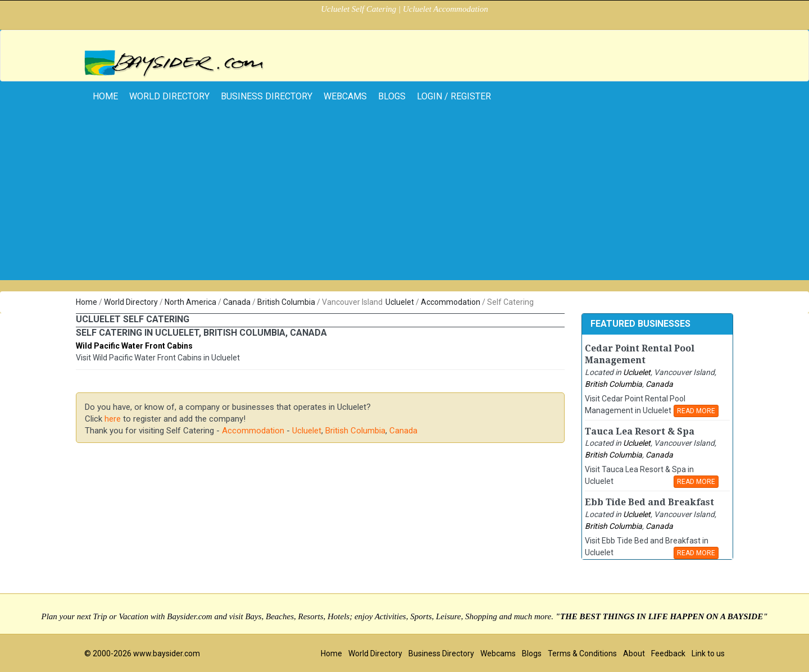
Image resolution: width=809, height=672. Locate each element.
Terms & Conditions (582, 653)
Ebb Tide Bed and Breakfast (649, 502)
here (113, 419)
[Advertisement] (404, 202)
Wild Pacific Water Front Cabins (134, 346)
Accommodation (451, 302)
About (634, 653)
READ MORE (696, 411)
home (105, 96)
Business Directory (267, 96)
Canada (237, 302)
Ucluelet (400, 302)
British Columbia (286, 302)
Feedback (668, 653)
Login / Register (454, 96)
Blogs (392, 96)
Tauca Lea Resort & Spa (640, 431)
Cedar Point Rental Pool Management (640, 354)
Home (87, 302)
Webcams (345, 96)
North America (190, 302)
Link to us (708, 653)
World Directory (169, 96)
